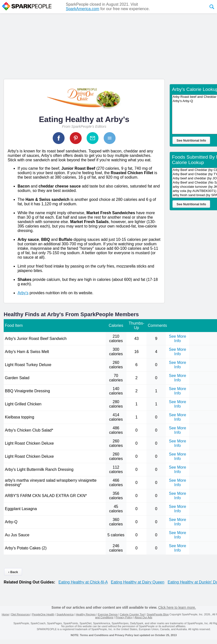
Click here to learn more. (177, 607)
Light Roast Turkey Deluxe (28, 365)
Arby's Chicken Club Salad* (29, 430)
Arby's (23, 293)
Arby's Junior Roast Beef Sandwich (36, 339)
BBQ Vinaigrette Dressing (27, 391)
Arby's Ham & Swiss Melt (27, 352)
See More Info (178, 339)
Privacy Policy (124, 617)
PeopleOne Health (43, 614)
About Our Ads (144, 617)
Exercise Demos (108, 614)
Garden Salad (17, 378)
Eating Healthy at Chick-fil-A (83, 582)
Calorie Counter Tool (132, 614)
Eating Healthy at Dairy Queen (138, 582)
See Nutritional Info (191, 140)
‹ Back (13, 572)
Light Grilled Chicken (24, 404)
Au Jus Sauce (17, 535)
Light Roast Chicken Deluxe (29, 443)
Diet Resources (20, 614)
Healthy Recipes (86, 614)
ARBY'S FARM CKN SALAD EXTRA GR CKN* (46, 496)
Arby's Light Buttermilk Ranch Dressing (39, 469)
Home (5, 614)
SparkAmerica (65, 614)
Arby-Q (11, 522)
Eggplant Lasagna (21, 509)
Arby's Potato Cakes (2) (26, 548)
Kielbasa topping (20, 417)
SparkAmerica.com (83, 9)
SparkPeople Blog (158, 614)
